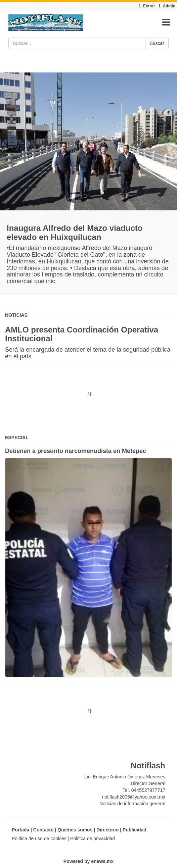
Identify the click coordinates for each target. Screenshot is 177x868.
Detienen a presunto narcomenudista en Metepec (76, 451)
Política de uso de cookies (39, 838)
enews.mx (102, 861)
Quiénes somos (75, 830)
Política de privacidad (93, 838)
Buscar (157, 43)
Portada (20, 830)
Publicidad (135, 830)
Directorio (107, 830)
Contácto (43, 830)
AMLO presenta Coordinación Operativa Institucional (82, 334)
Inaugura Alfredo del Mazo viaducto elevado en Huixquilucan (75, 232)
